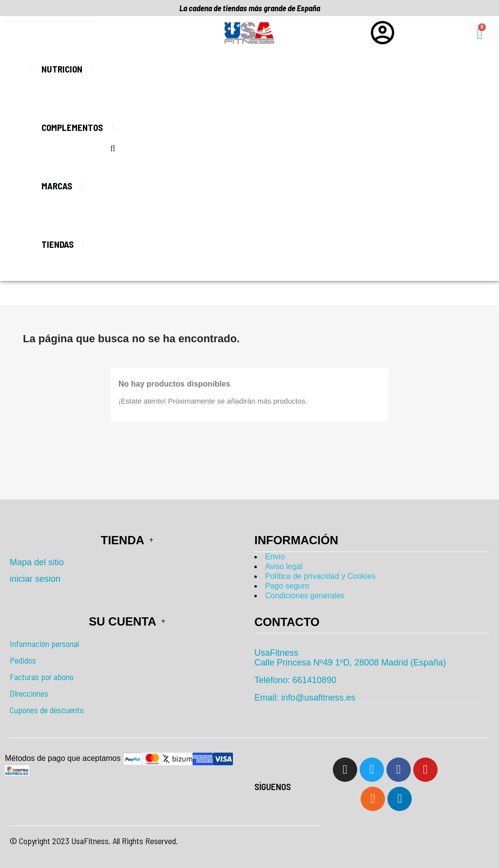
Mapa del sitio (37, 562)
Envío (275, 557)
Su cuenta (127, 621)
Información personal (44, 644)
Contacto (287, 622)
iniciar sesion (35, 579)
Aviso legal (284, 566)
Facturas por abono (42, 677)
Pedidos (23, 660)
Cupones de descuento (47, 710)
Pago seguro (287, 586)
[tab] (372, 622)
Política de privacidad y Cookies (320, 576)
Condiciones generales (305, 596)
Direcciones (29, 693)
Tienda (127, 540)
